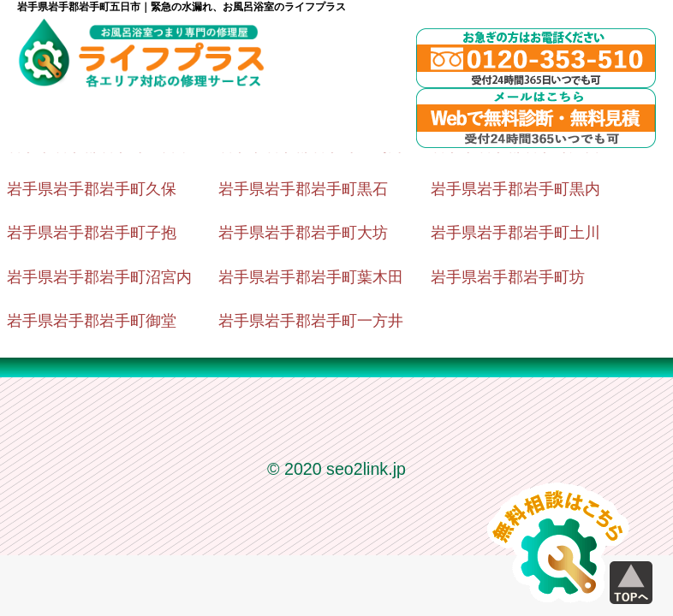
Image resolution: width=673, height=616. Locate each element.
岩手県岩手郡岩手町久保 (92, 189)
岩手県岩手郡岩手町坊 (508, 277)
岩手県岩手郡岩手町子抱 (92, 233)
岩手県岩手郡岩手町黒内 (515, 189)
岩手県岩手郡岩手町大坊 (303, 233)
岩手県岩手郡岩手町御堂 (92, 321)
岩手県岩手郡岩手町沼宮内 (99, 277)
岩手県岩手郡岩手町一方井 (311, 321)
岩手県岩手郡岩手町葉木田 (311, 277)
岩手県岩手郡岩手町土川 (515, 233)
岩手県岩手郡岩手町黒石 (303, 189)
